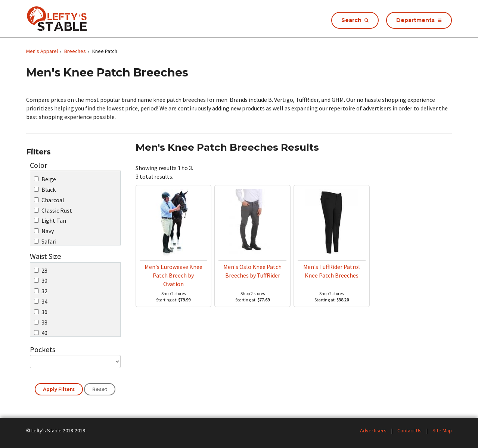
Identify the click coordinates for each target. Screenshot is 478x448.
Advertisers (373, 430)
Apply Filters (59, 389)
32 (41, 291)
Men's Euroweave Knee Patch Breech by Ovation (173, 275)
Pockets (43, 349)
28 (41, 270)
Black (45, 189)
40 (41, 333)
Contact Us (409, 430)
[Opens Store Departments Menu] (419, 20)
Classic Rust (53, 210)
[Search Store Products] (355, 20)
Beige (45, 179)
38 (41, 322)
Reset (100, 389)
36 (41, 312)
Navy (44, 231)
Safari (45, 241)
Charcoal (49, 200)
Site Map (442, 430)
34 (41, 301)
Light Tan (50, 220)
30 (41, 281)
